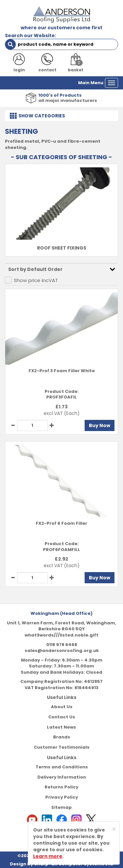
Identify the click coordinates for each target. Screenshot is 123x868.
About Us (62, 707)
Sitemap (61, 807)
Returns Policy (61, 787)
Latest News (61, 727)
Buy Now (100, 425)
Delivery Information (62, 777)
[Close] (114, 829)
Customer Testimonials (62, 747)
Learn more (48, 856)
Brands (62, 737)
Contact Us (62, 717)
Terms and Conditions (62, 767)
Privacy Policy (62, 797)
